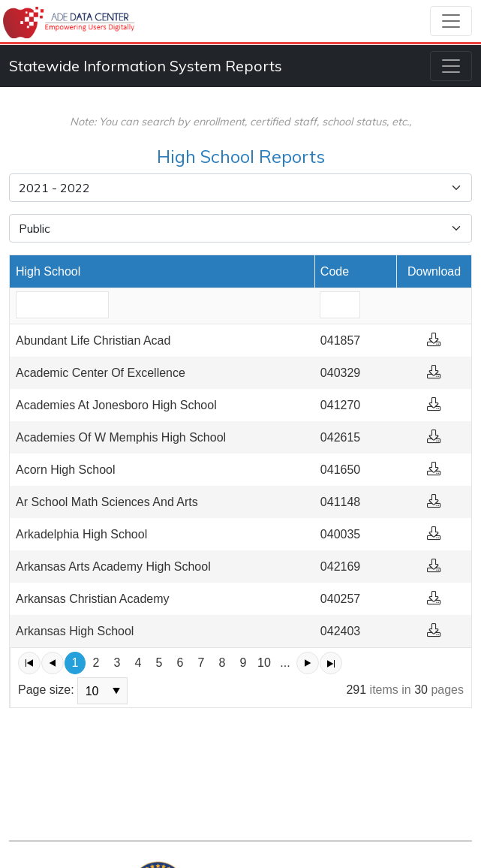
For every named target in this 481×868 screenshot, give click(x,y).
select (116, 691)
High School (48, 271)
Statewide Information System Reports (146, 66)
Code (335, 271)
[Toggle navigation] (451, 21)
